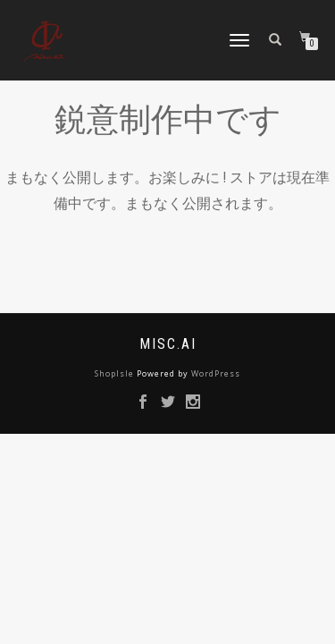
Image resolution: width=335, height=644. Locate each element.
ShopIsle (116, 373)
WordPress (216, 373)
